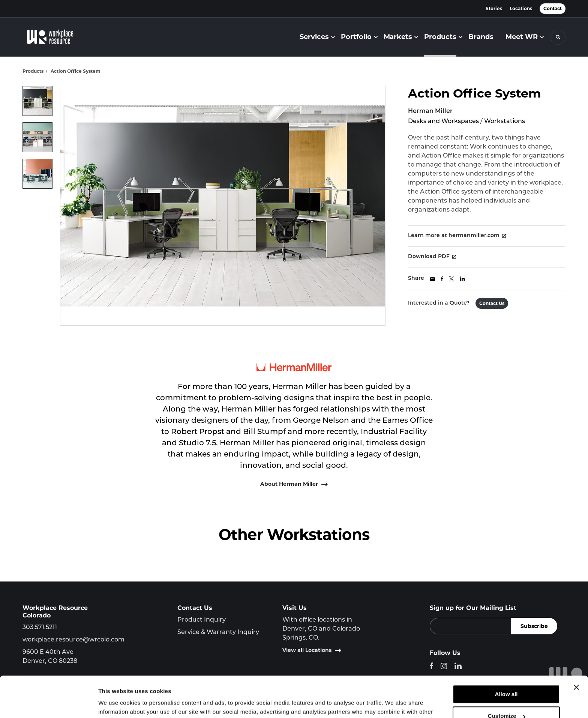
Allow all (506, 656)
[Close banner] (576, 649)
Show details (116, 703)
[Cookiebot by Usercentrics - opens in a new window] (49, 703)
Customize (507, 678)
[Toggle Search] (558, 37)
